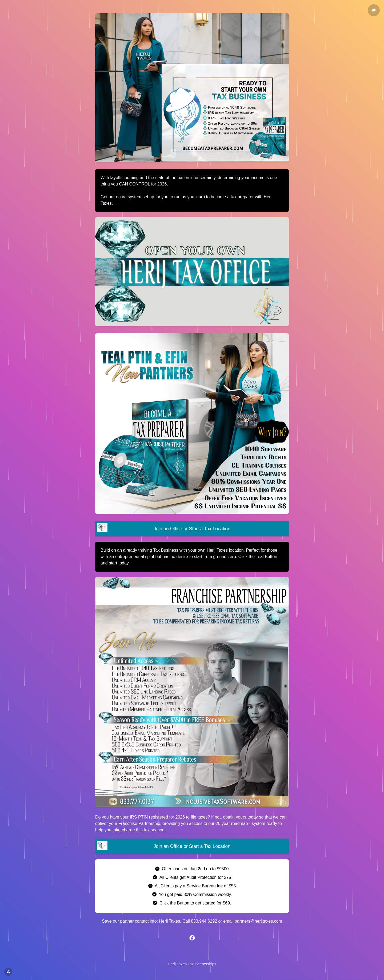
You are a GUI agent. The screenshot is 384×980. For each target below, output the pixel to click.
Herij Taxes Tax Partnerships (192, 964)
